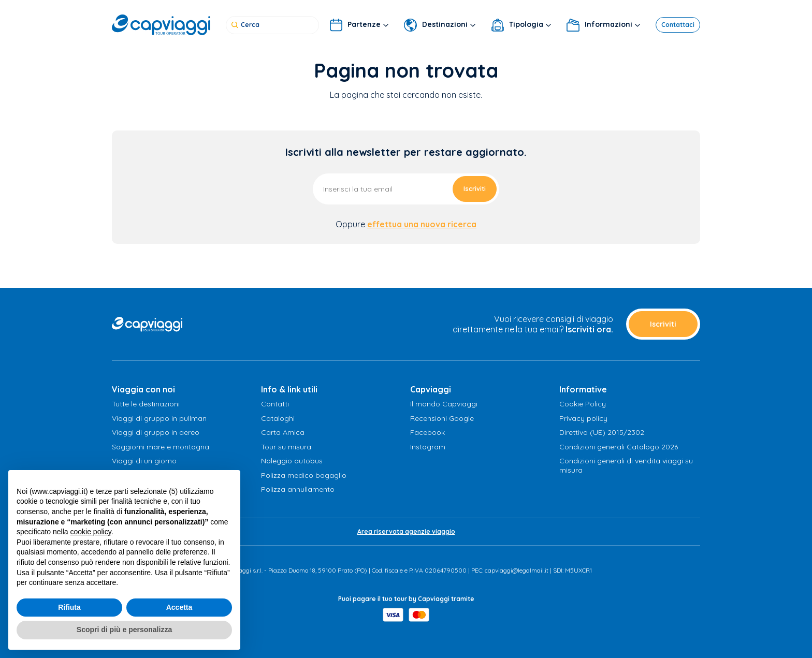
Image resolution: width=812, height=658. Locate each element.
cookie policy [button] (91, 532)
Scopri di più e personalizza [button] (124, 630)
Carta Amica (283, 432)
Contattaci (678, 23)
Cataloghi (278, 418)
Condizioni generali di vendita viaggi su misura (626, 465)
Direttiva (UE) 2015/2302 (602, 432)
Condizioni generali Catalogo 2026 (619, 447)
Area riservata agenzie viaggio (406, 531)
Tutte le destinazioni (146, 404)
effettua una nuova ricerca (422, 224)
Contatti (275, 404)
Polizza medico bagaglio (304, 475)
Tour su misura (286, 447)
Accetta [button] (179, 607)
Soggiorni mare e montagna (161, 447)
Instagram (428, 447)
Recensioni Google (442, 418)
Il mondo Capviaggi (444, 404)
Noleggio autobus (292, 461)
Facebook (427, 432)
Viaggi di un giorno (144, 461)
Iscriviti (475, 189)
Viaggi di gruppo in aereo (156, 432)
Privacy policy (583, 418)
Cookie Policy (583, 404)
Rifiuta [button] (69, 607)
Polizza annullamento (298, 489)
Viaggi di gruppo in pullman (159, 418)
